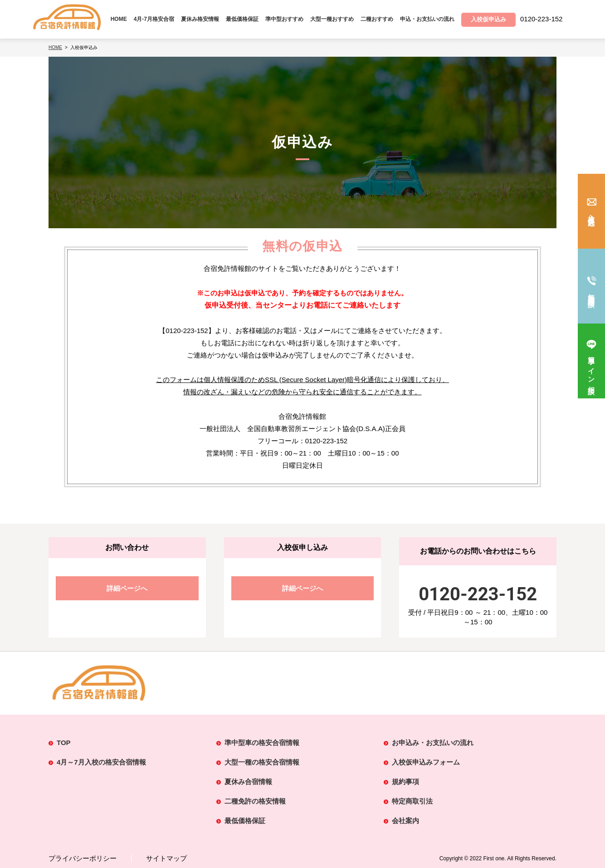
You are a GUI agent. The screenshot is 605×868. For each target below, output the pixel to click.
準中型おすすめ (284, 19)
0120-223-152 (478, 594)
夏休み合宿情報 (248, 782)
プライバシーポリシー (83, 858)
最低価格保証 (242, 19)
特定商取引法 (412, 801)
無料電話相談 (592, 293)
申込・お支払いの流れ (427, 19)
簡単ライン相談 (592, 368)
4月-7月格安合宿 (154, 19)
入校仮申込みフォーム (426, 762)
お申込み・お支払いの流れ (433, 743)
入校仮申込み (592, 217)
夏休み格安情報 (200, 19)
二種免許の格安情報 (255, 801)
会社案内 (405, 821)
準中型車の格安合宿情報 (262, 743)
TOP (64, 743)
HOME (119, 19)
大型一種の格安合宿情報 (262, 762)
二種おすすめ (377, 19)
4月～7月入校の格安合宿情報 (101, 762)
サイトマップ (166, 858)
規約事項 (405, 782)
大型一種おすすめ (332, 19)
